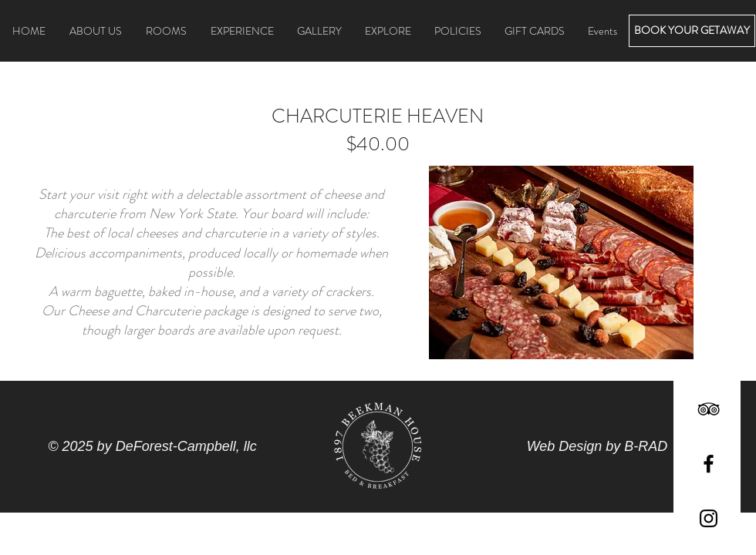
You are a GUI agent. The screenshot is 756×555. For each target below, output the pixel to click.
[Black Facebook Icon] (709, 464)
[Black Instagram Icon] (709, 518)
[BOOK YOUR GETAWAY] (692, 31)
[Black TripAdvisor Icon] (709, 409)
